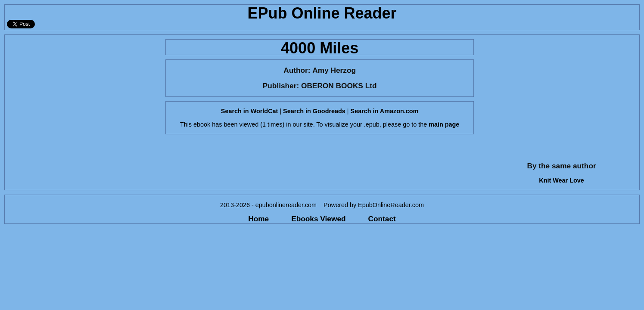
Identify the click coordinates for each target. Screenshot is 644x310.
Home (258, 219)
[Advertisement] (82, 95)
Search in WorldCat (249, 111)
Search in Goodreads (314, 111)
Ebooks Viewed (318, 219)
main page (444, 124)
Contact (382, 219)
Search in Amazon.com (385, 111)
